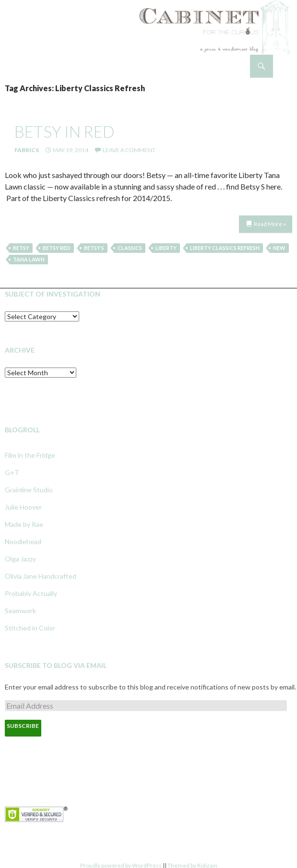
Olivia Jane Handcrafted (41, 576)
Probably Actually (31, 593)
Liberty (166, 248)
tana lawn (29, 259)
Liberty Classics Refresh (225, 248)
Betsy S (94, 248)
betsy (21, 248)
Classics (130, 248)
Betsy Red (57, 248)
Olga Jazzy (20, 559)
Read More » (270, 224)
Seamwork (20, 611)
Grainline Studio (29, 490)
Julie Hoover (23, 507)
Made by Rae (24, 524)
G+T (12, 472)
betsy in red (65, 131)
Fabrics (27, 150)
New (279, 248)
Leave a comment (129, 150)
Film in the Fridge (30, 455)
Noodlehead (23, 541)
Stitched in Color (30, 628)
